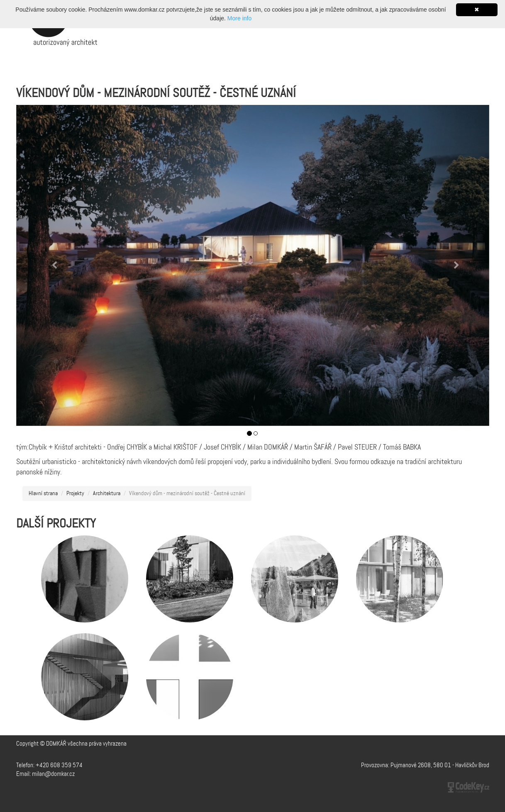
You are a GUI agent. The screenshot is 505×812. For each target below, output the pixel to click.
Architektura (107, 494)
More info (239, 18)
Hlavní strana (43, 494)
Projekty (75, 494)
